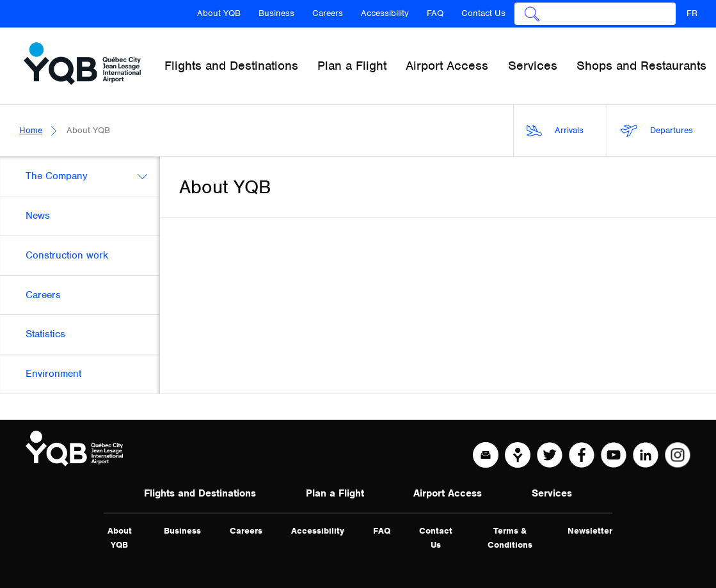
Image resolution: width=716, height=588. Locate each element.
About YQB (219, 13)
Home (31, 130)
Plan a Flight (335, 493)
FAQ (435, 13)
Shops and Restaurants (641, 66)
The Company (57, 176)
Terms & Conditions (510, 538)
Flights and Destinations (200, 493)
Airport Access (448, 493)
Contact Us (483, 13)
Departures (656, 131)
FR (692, 13)
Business (276, 13)
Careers (328, 13)
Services (552, 493)
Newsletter (590, 531)
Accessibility (385, 13)
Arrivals (555, 131)
